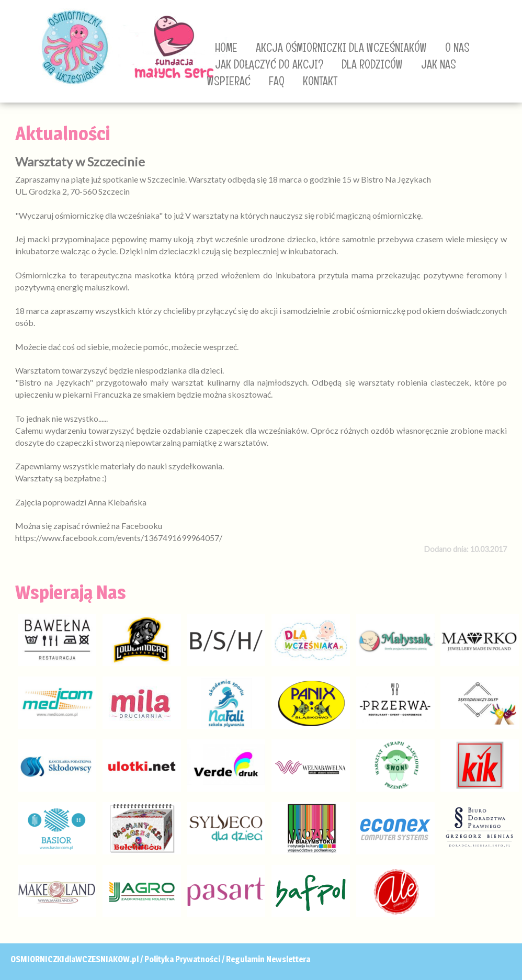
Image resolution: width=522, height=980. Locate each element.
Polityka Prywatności (182, 959)
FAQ (277, 81)
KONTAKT (320, 81)
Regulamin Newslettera (268, 959)
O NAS (457, 48)
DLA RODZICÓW (372, 64)
